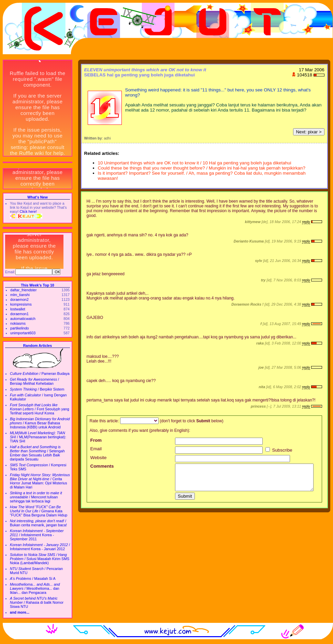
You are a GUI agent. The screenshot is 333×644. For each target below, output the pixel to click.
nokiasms (18, 323)
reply (306, 222)
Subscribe (279, 450)
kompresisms (21, 304)
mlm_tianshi (20, 295)
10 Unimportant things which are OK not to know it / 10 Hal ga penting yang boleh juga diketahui (195, 163)
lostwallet (18, 309)
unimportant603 (23, 333)
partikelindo (20, 328)
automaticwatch (23, 319)
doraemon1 (19, 314)
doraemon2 (19, 299)
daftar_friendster (24, 290)
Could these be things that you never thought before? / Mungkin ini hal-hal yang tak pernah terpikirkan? (202, 168)
